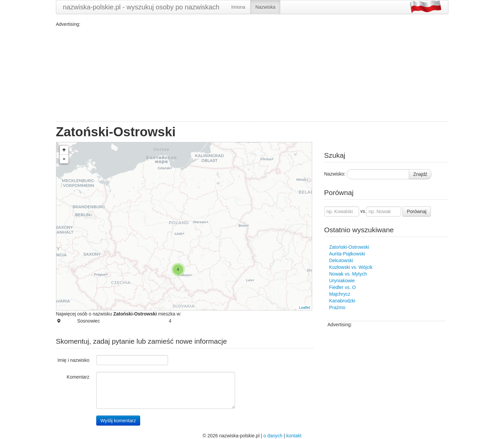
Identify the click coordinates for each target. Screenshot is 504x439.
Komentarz (78, 377)
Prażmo (337, 307)
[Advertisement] (252, 75)
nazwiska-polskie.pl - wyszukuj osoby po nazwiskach (141, 7)
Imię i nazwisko (74, 360)
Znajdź (420, 174)
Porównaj (416, 211)
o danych (273, 436)
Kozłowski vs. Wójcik (351, 267)
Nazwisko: (335, 174)
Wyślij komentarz (118, 421)
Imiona (238, 7)
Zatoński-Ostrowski (349, 247)
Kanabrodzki (342, 301)
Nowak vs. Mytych (348, 274)
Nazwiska (265, 7)
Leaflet (305, 307)
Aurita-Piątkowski (347, 254)
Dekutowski (341, 260)
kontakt (294, 436)
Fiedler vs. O (343, 287)
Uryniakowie (342, 281)
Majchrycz (340, 294)
